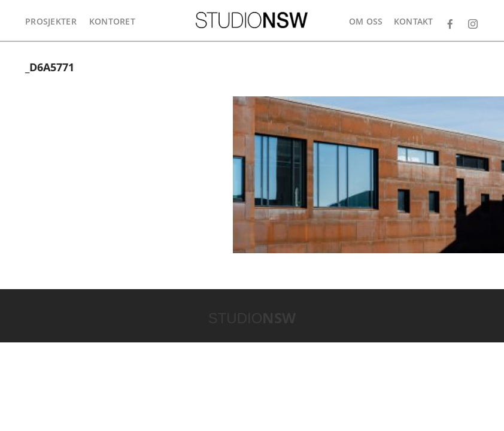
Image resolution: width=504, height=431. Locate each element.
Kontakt (414, 21)
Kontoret (112, 21)
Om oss (366, 21)
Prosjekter (51, 21)
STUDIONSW (252, 20)
